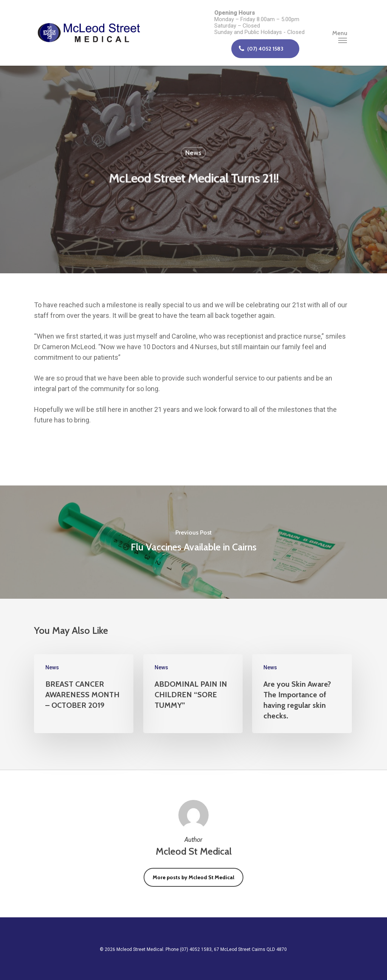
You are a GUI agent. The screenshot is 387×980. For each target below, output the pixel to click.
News (193, 154)
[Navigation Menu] (343, 33)
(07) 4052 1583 (261, 49)
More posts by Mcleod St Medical (193, 877)
